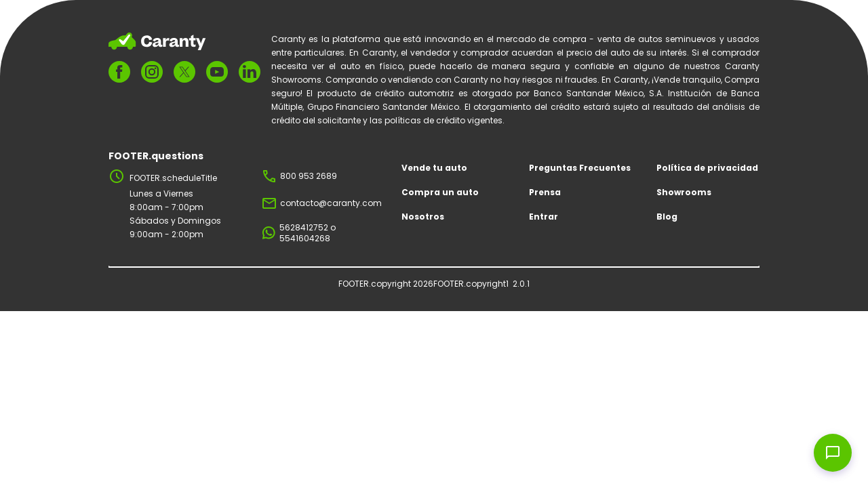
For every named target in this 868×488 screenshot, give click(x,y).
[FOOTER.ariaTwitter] (184, 72)
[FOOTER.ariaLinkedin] (250, 72)
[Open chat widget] (833, 453)
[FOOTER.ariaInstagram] (152, 72)
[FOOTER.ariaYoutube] (217, 72)
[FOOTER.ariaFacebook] (119, 72)
